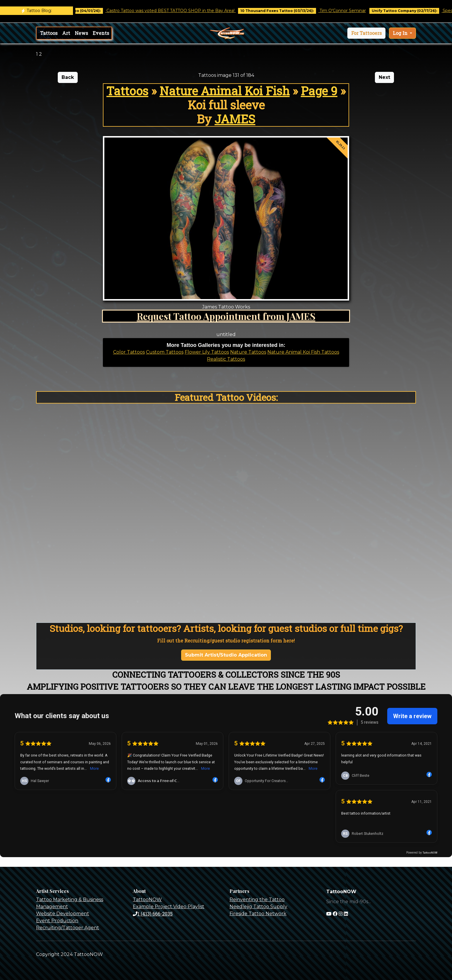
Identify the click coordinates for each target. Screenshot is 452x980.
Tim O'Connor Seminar (349, 11)
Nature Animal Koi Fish (225, 91)
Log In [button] (401, 33)
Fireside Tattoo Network (258, 914)
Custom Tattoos (165, 352)
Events (101, 33)
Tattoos (49, 33)
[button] (366, 33)
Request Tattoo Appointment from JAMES (226, 316)
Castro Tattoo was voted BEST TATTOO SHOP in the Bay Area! (178, 11)
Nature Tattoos (248, 352)
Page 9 (319, 91)
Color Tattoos (129, 352)
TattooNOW (147, 900)
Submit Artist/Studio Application (226, 655)
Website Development (63, 914)
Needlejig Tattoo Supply (258, 907)
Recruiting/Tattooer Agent (68, 928)
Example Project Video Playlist (169, 907)
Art (66, 33)
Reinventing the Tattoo (257, 900)
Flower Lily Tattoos (207, 352)
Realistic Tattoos (226, 359)
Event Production (57, 921)
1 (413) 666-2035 (153, 914)
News (81, 33)
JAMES (235, 119)
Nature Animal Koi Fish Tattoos (303, 352)
